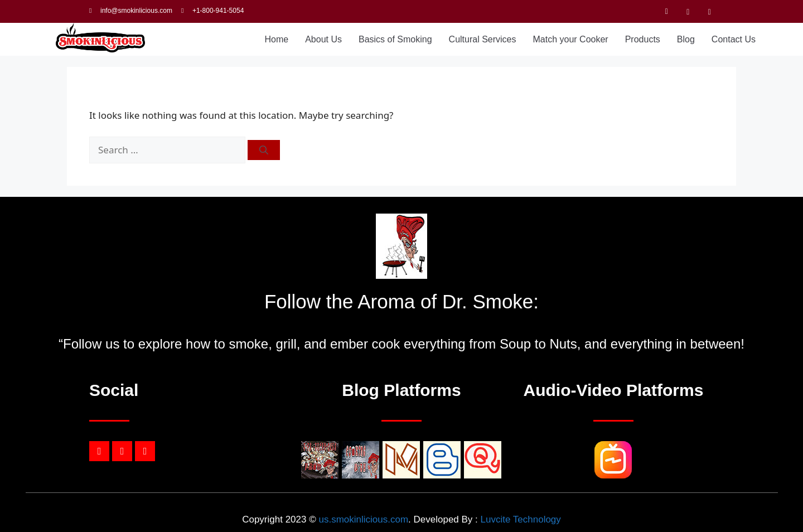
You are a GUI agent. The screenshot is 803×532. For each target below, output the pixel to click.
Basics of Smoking (395, 39)
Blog (686, 39)
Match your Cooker (571, 39)
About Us (323, 39)
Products (643, 39)
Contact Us (734, 39)
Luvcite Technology (521, 519)
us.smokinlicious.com (363, 519)
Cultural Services (483, 39)
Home (276, 39)
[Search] (264, 150)
